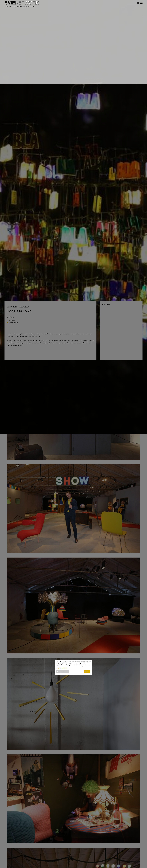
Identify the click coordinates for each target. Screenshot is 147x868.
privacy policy (63, 668)
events (9, 7)
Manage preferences (63, 672)
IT (138, 3)
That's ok (87, 672)
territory (30, 7)
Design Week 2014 (19, 7)
